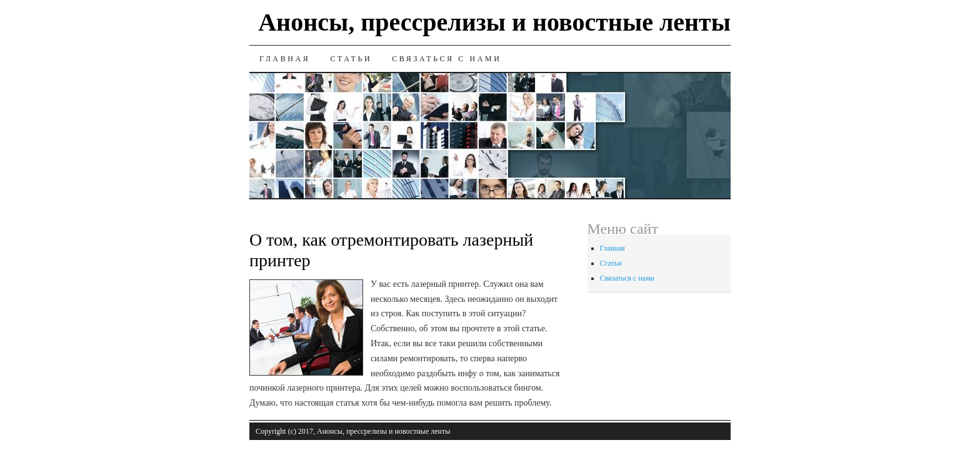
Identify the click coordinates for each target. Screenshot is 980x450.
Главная (285, 59)
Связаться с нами (447, 59)
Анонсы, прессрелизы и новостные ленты (494, 22)
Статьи (351, 59)
